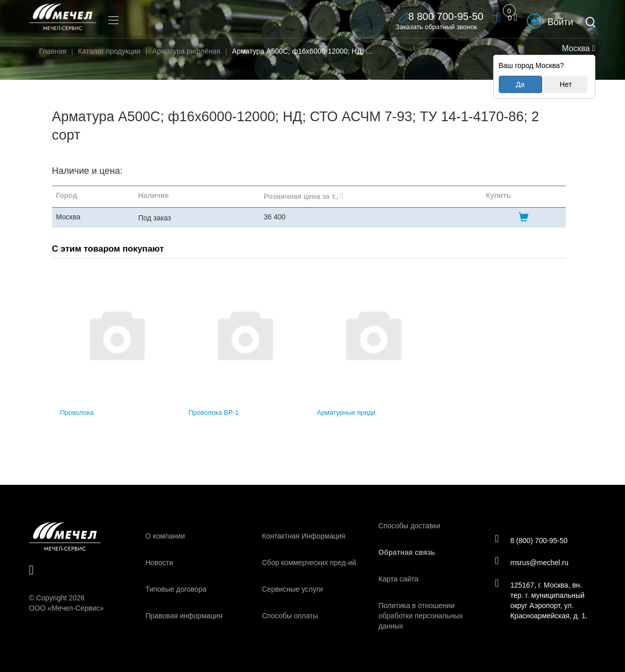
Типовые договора (176, 589)
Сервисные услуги (293, 589)
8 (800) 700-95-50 (533, 540)
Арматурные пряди (346, 412)
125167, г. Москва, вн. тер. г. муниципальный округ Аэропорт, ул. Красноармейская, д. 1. (543, 601)
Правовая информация (184, 616)
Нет (566, 84)
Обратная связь (407, 552)
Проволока (77, 412)
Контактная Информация (304, 536)
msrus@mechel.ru (533, 563)
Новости (159, 563)
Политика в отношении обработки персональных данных (421, 616)
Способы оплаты (290, 616)
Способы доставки (410, 526)
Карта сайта (399, 579)
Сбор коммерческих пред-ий (309, 563)
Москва (577, 48)
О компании (165, 536)
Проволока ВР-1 (214, 412)
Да (520, 84)
